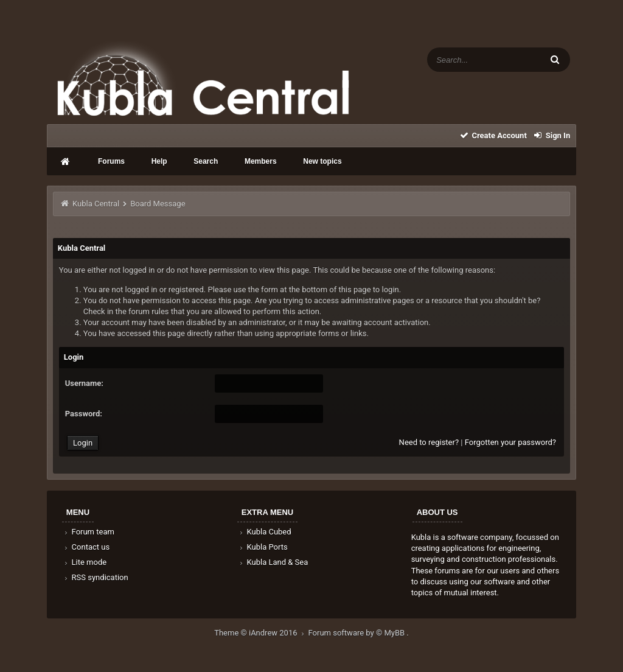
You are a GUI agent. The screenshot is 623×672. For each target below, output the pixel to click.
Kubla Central (96, 204)
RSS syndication (96, 577)
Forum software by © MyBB (358, 633)
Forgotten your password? (510, 442)
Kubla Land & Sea (273, 562)
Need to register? (429, 442)
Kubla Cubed (265, 532)
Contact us (86, 547)
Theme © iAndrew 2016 (261, 633)
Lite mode (85, 562)
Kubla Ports (263, 547)
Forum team (89, 532)
